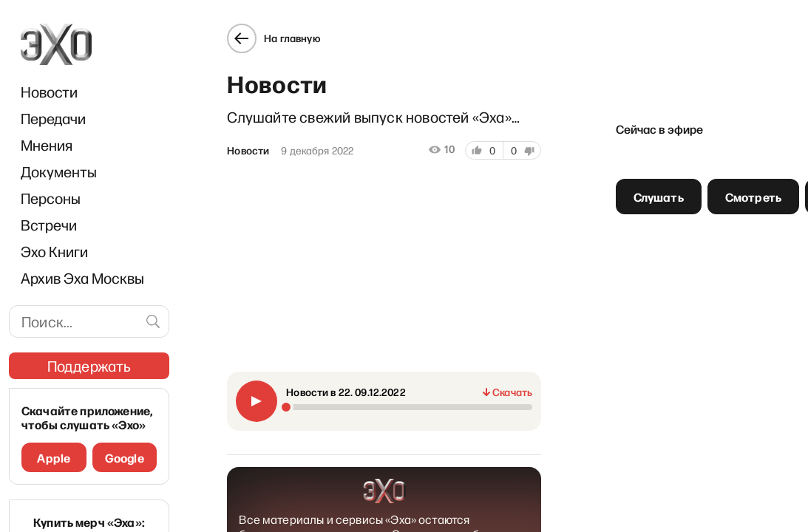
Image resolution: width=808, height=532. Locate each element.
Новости (49, 92)
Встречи (49, 225)
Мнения (47, 145)
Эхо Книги (54, 251)
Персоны (51, 198)
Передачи (53, 118)
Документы (59, 171)
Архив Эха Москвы (82, 278)
